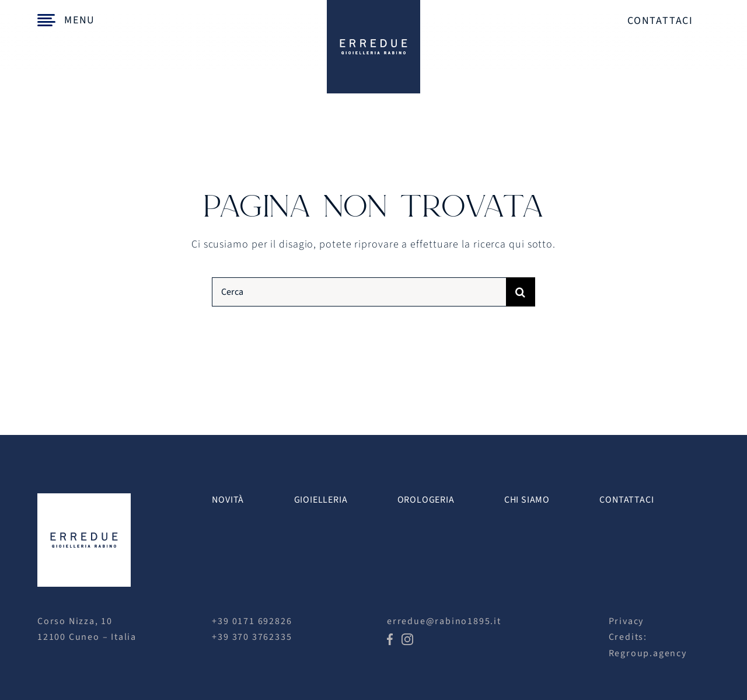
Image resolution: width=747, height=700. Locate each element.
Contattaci (660, 21)
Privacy (626, 621)
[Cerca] (359, 292)
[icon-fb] (390, 638)
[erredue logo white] (84, 498)
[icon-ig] (407, 638)
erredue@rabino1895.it (444, 621)
